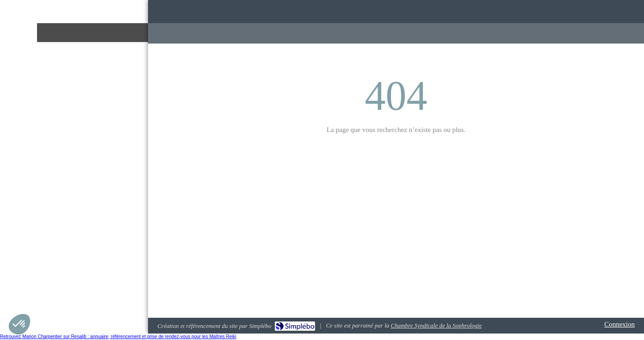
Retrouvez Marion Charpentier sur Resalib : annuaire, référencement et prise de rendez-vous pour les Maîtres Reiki (118, 337)
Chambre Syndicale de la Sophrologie (437, 325)
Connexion (619, 324)
